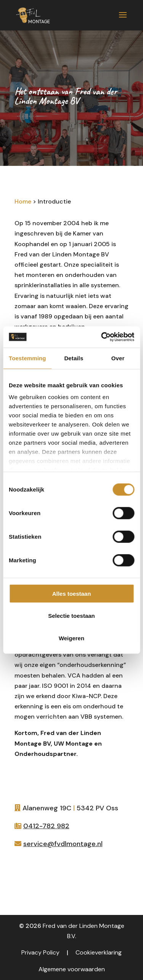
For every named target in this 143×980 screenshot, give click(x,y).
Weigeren (71, 638)
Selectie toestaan (71, 616)
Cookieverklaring (99, 952)
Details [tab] (74, 358)
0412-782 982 (46, 826)
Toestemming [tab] (27, 358)
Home (23, 201)
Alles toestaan (72, 593)
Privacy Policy (40, 952)
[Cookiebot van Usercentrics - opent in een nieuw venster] (102, 337)
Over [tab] (118, 358)
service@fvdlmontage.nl (63, 844)
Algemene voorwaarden (72, 969)
